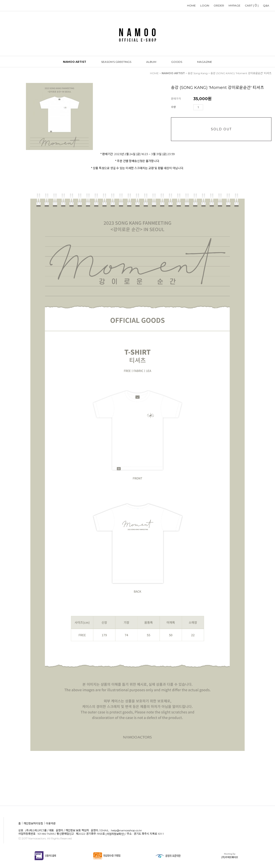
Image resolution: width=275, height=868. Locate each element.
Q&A (266, 5)
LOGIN (205, 5)
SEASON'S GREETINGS (116, 62)
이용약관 (51, 824)
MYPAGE (234, 5)
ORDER (219, 5)
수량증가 (207, 107)
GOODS (177, 62)
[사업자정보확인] (115, 834)
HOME (191, 5)
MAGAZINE (205, 62)
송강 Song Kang (198, 73)
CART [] (252, 5)
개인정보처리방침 (33, 824)
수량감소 (213, 107)
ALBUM (151, 62)
